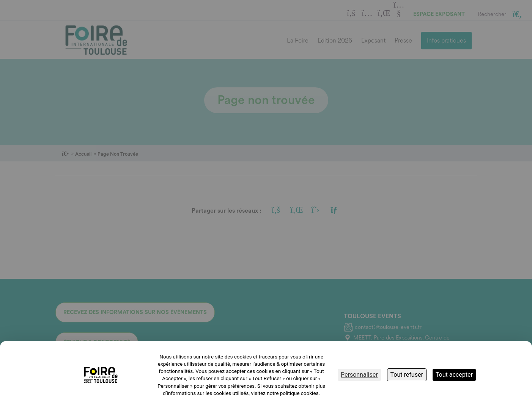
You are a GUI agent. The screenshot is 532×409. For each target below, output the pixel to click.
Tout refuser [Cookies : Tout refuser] (407, 375)
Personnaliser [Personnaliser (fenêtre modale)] (359, 375)
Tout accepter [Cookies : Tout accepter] (454, 375)
